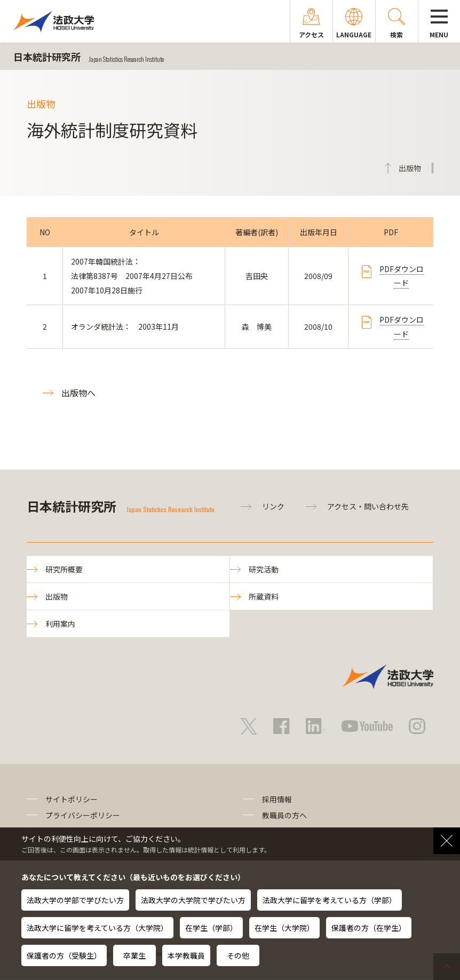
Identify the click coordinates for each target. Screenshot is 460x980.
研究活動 (264, 569)
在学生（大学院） (284, 928)
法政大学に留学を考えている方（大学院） (97, 928)
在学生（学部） (211, 928)
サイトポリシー (72, 800)
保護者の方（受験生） (64, 955)
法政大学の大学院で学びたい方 (193, 900)
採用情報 (277, 800)
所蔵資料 (264, 597)
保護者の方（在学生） (369, 928)
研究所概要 (64, 569)
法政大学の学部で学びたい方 (75, 900)
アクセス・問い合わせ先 (368, 506)
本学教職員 (186, 955)
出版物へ (78, 393)
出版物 (57, 597)
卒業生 (134, 955)
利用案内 (60, 624)
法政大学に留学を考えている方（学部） (330, 900)
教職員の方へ (284, 816)
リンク (273, 506)
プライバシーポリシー (83, 816)
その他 (238, 955)
